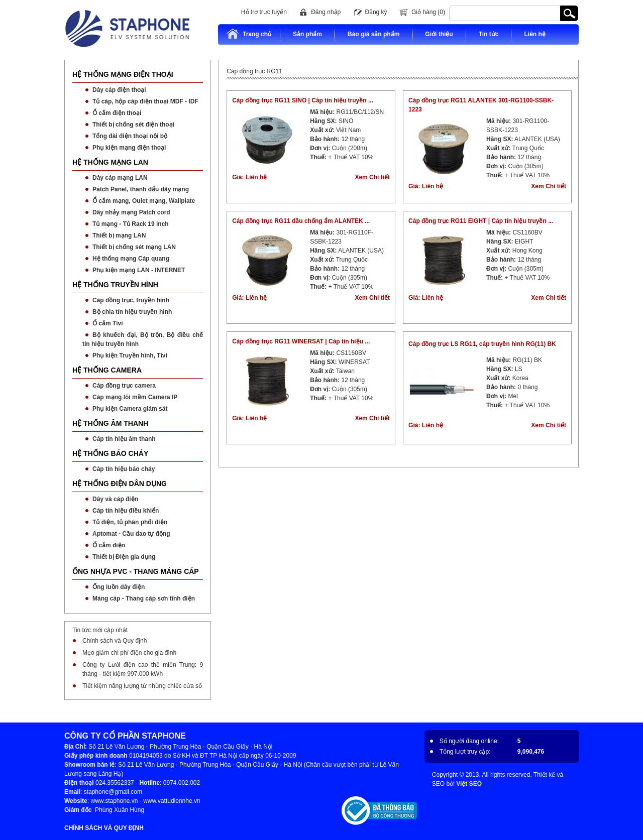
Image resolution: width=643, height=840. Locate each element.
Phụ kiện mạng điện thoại (129, 148)
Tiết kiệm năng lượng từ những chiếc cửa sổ (142, 686)
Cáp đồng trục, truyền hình (131, 300)
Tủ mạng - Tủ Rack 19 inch (131, 224)
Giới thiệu (439, 34)
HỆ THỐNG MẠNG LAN (110, 162)
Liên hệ (534, 34)
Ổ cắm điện (109, 545)
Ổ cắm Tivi (108, 323)
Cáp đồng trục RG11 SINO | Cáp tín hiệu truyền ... (303, 100)
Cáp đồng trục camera (124, 386)
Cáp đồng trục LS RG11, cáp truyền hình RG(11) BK (482, 344)
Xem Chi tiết (372, 177)
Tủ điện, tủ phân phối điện (130, 522)
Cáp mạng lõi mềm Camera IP (135, 397)
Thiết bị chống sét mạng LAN (134, 247)
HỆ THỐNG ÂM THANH (110, 423)
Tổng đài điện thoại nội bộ (130, 136)
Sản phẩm (307, 34)
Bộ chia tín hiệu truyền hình (132, 312)
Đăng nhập (326, 12)
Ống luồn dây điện (119, 587)
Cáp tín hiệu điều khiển (126, 511)
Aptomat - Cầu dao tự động (131, 534)
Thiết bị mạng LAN (119, 235)
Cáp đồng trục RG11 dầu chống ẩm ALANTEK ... (301, 221)
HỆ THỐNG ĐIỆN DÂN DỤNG (120, 484)
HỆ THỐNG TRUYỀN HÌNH (115, 285)
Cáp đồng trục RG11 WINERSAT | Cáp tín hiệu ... (301, 341)
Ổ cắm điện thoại (117, 113)
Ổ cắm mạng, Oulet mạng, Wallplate (144, 201)
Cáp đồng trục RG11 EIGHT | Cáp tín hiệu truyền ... (481, 221)
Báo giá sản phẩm (373, 34)
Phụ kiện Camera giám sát (130, 409)
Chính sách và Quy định (115, 641)
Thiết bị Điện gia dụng (124, 557)
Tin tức (489, 34)
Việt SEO (469, 784)
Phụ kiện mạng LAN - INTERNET (139, 270)
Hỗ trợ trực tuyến (264, 12)
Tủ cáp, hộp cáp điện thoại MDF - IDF (145, 101)
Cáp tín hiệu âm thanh (124, 439)
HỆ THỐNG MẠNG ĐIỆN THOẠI (123, 74)
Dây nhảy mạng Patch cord (131, 212)
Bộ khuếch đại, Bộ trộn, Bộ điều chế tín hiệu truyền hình (143, 339)
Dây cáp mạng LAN (120, 178)
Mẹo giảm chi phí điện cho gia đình (129, 653)
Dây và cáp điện (115, 499)
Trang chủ (249, 34)
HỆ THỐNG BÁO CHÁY (110, 453)
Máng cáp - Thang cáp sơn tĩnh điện (144, 598)
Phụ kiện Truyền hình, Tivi (130, 355)
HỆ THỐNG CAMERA (107, 370)
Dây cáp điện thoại (119, 90)
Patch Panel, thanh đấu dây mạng (141, 189)
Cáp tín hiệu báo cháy (124, 469)
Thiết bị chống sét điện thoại (133, 125)
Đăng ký (376, 12)
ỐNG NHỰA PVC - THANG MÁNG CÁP (136, 571)
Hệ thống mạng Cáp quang (131, 259)
